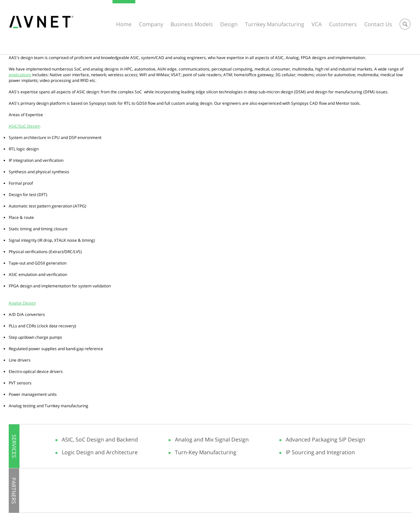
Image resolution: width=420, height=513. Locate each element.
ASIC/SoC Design (25, 126)
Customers (343, 24)
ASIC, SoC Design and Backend (100, 439)
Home (124, 24)
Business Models (192, 24)
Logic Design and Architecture (100, 452)
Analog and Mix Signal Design (212, 439)
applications (20, 75)
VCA (317, 24)
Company (151, 24)
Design (229, 24)
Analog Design (22, 303)
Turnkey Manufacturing (275, 24)
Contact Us (378, 24)
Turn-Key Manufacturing (206, 452)
